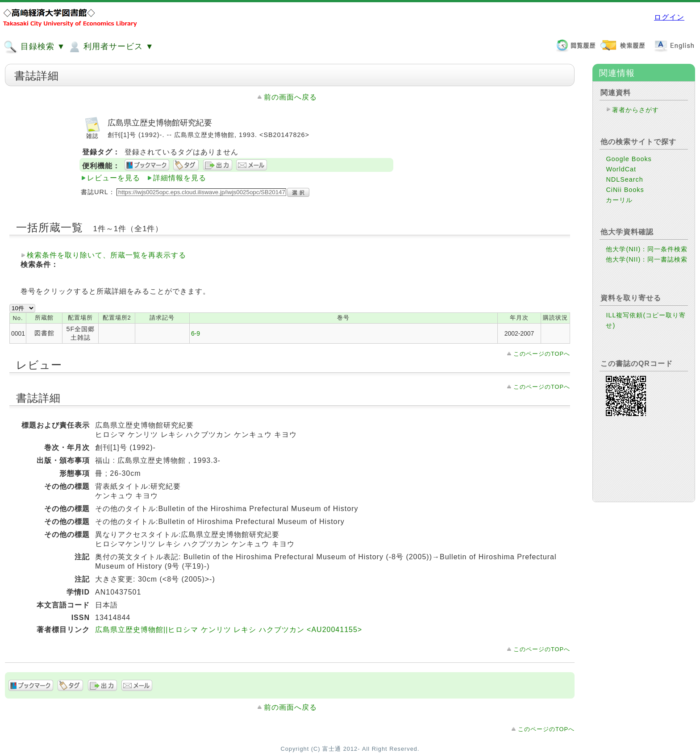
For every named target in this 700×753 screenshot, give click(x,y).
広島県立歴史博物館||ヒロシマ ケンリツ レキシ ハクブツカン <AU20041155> (229, 630)
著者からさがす (635, 110)
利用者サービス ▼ (110, 47)
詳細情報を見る (180, 178)
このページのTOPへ (542, 354)
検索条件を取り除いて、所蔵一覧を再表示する (106, 255)
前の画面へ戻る (290, 97)
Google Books (629, 159)
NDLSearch (624, 179)
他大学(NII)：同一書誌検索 (647, 259)
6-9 (196, 333)
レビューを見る (114, 178)
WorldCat (621, 169)
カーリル (619, 200)
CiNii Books (625, 190)
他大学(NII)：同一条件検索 (647, 249)
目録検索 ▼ (34, 47)
